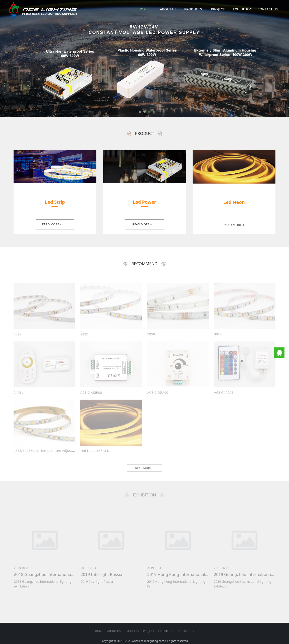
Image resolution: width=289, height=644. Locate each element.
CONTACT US (268, 9)
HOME (143, 9)
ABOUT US (168, 9)
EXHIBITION (243, 9)
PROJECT (218, 9)
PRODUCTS (193, 9)
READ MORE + (52, 224)
